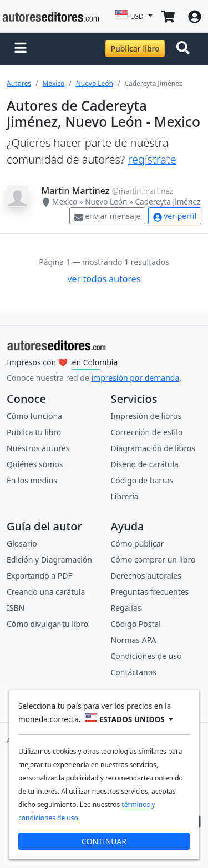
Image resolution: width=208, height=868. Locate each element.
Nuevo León (95, 83)
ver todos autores (104, 279)
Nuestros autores (38, 448)
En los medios (32, 480)
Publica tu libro (34, 432)
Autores (19, 83)
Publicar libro (135, 48)
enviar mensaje (108, 216)
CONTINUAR (104, 841)
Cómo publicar (138, 543)
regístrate (152, 159)
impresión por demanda (135, 378)
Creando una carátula (46, 592)
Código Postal (136, 624)
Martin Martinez (76, 191)
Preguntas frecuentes (150, 592)
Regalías (126, 608)
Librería (125, 496)
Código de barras (142, 480)
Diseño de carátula (145, 464)
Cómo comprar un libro (153, 560)
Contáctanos (134, 672)
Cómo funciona (34, 416)
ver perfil (175, 216)
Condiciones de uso (146, 656)
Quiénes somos (35, 464)
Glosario (22, 543)
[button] (21, 49)
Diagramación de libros (153, 448)
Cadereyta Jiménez (168, 201)
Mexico (53, 83)
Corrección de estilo (147, 432)
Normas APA (134, 640)
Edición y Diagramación (49, 560)
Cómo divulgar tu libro (47, 624)
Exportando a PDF (39, 576)
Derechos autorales (146, 576)
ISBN (16, 608)
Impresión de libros (146, 416)
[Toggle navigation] (185, 49)
